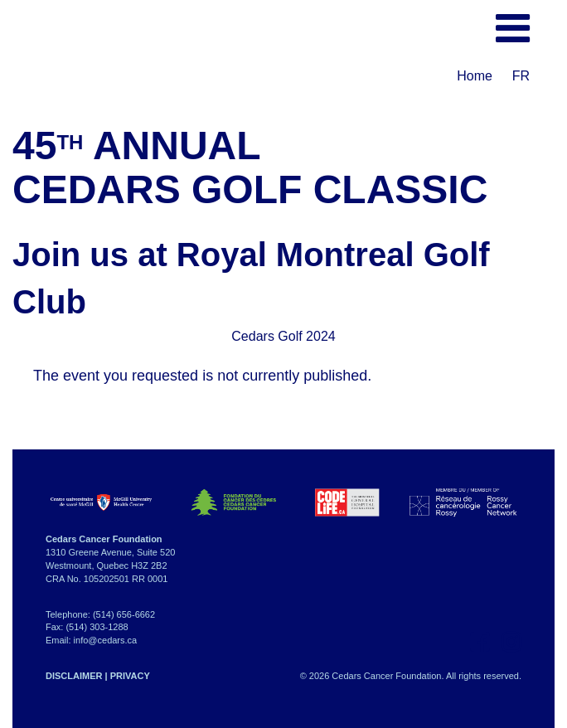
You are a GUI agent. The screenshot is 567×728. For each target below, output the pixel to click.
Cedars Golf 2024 (283, 336)
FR (521, 76)
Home (475, 76)
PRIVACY (130, 676)
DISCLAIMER (74, 676)
